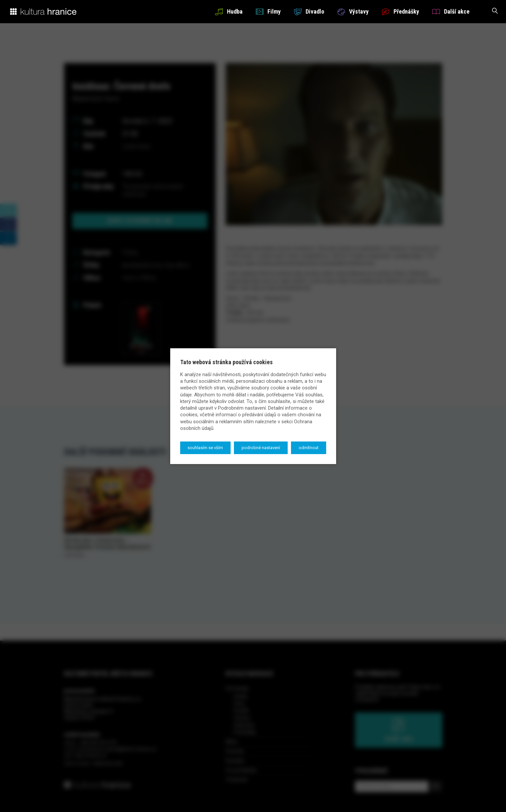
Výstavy (353, 11)
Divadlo (309, 11)
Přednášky (400, 11)
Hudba (229, 11)
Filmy (268, 11)
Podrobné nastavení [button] (261, 448)
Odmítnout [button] (309, 448)
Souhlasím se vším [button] (205, 448)
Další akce (451, 11)
